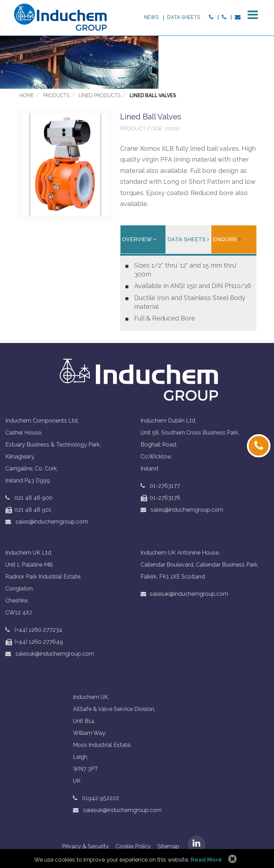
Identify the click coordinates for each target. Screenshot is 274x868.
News (150, 17)
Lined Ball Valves (153, 96)
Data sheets (183, 17)
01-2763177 (165, 486)
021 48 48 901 (28, 510)
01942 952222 (101, 799)
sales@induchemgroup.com (47, 522)
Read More (206, 860)
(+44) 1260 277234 (38, 630)
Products (56, 96)
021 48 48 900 (33, 498)
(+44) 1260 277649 (34, 642)
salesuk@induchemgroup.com (50, 654)
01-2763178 (160, 498)
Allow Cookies (232, 859)
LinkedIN (197, 845)
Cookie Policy (133, 847)
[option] (137, 63)
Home (27, 96)
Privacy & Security (85, 847)
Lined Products (99, 96)
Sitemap (168, 847)
